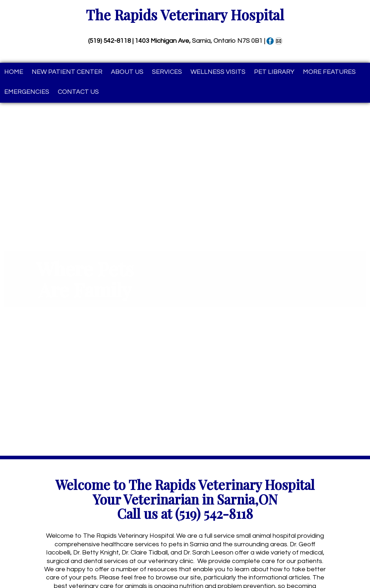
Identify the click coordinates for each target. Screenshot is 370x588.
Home (14, 72)
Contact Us (78, 92)
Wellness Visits (218, 72)
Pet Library (274, 72)
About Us (127, 72)
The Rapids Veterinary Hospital (185, 15)
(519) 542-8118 (110, 41)
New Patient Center (67, 72)
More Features (329, 72)
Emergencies (27, 92)
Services (167, 72)
